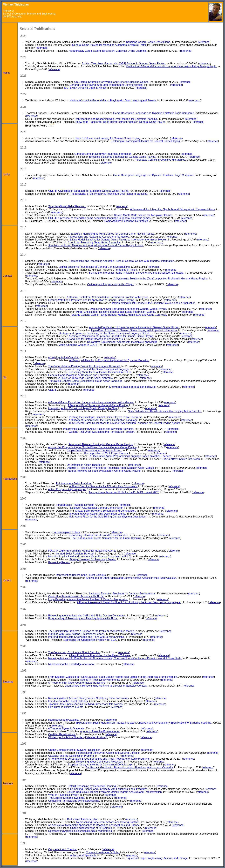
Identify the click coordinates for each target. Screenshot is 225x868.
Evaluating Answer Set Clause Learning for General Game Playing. (128, 309)
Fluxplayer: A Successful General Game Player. (96, 508)
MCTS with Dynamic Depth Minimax (85, 88)
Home (6, 73)
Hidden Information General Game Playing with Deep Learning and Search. (113, 101)
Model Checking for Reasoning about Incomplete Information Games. (116, 312)
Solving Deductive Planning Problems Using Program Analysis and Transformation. (115, 792)
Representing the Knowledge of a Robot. (72, 664)
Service (7, 580)
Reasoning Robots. (59, 562)
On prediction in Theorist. (63, 849)
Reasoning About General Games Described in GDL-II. (100, 372)
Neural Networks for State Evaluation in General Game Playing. (105, 471)
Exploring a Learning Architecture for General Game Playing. (146, 141)
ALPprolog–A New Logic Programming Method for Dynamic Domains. (109, 360)
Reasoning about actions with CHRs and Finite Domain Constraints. (87, 616)
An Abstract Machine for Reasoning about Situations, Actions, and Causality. (130, 767)
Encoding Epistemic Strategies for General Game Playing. (123, 157)
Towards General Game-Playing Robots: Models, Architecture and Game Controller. (119, 315)
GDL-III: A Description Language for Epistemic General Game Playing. (89, 191)
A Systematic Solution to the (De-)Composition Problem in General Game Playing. (161, 279)
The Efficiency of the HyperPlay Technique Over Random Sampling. (109, 194)
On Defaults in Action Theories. (85, 465)
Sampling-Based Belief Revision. (67, 206)
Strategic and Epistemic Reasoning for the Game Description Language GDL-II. (104, 333)
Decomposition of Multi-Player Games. (106, 453)
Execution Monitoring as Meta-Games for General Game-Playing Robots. (113, 234)
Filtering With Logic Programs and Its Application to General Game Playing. (92, 300)
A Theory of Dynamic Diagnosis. (67, 729)
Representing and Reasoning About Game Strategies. (99, 237)
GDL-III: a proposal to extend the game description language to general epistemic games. (100, 218)
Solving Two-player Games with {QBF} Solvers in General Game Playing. (124, 64)
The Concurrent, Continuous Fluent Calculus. (74, 652)
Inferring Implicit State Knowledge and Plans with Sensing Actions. (86, 637)
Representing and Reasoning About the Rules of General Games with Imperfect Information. (122, 261)
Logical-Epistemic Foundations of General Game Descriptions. (95, 267)
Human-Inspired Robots (66, 532)
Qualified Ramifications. (62, 734)
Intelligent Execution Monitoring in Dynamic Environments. (123, 594)
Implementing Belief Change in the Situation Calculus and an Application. (154, 303)
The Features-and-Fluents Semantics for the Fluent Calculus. (106, 538)
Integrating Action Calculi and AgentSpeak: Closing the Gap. (83, 408)
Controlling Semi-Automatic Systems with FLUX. (76, 596)
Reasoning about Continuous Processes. (100, 762)
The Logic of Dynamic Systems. (66, 798)
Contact (7, 276)
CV (5, 377)
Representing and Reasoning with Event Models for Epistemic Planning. (116, 119)
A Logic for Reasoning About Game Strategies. (94, 243)
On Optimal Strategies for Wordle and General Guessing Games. (112, 82)
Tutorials (8, 783)
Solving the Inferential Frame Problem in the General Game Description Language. (136, 273)
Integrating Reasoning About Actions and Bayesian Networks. (99, 429)
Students (8, 682)
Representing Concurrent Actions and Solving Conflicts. (108, 753)
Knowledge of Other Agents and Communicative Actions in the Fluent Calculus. (131, 578)
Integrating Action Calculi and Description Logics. (98, 514)
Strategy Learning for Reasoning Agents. (93, 559)
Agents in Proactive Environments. (100, 680)
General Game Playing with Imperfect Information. (103, 154)
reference (204, 42)
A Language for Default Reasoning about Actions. (95, 339)
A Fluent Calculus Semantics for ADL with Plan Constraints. (103, 486)
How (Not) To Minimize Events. (66, 707)
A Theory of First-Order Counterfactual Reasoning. (77, 683)
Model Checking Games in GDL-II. (78, 345)
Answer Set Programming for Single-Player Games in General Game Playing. (93, 447)
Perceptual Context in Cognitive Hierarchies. (160, 160)
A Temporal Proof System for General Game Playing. (98, 405)
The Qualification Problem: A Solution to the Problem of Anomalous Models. (92, 631)
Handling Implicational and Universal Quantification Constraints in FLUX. (90, 557)
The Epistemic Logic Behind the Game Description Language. (94, 369)
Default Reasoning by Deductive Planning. (92, 786)
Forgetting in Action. (126, 270)
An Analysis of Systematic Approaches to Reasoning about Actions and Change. (94, 825)
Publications (10, 479)
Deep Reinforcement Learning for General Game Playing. (108, 138)
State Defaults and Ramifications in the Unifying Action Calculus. (165, 411)
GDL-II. (52, 390)
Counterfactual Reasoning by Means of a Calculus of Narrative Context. (106, 686)
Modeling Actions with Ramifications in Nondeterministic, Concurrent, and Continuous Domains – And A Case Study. (115, 658)
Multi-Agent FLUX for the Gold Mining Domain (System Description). (108, 517)
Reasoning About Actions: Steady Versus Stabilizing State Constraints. (89, 698)
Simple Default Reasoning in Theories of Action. (94, 450)
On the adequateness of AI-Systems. (91, 828)
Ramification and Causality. (64, 720)
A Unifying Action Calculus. (64, 357)
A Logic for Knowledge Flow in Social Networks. (86, 378)
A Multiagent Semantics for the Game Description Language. (103, 420)
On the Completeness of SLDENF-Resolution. (75, 750)
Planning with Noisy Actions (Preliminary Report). (76, 634)
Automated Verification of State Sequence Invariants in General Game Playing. (135, 327)
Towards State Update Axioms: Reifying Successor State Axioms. (86, 704)
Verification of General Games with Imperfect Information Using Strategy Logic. (171, 66)
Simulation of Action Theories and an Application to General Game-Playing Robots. (96, 245)
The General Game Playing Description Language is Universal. (84, 366)
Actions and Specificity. (83, 855)
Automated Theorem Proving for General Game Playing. (101, 444)
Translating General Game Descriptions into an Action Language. (86, 381)
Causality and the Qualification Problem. (71, 756)
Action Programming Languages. (67, 489)
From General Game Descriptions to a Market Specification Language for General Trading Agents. (124, 423)
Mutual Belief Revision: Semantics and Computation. (106, 511)
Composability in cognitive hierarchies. (126, 221)
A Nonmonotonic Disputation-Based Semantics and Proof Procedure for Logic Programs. (99, 759)
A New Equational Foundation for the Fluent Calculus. (100, 655)
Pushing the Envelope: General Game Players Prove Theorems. (106, 417)
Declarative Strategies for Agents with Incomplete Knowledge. (123, 342)
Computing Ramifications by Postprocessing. (74, 801)
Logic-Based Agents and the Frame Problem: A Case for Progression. (88, 599)
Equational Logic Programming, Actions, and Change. (157, 858)
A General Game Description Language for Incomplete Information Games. (91, 402)
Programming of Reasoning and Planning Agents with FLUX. (83, 618)
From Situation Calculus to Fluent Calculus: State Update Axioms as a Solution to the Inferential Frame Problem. (113, 677)
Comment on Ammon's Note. (103, 852)
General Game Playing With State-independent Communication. (106, 85)
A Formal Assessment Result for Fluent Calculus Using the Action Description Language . (130, 602)
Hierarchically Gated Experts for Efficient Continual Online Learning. (108, 51)
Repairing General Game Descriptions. (148, 42)
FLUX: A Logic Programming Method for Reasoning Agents (82, 551)
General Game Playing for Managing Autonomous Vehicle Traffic (109, 45)
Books (6, 174)
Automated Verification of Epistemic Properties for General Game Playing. (111, 336)
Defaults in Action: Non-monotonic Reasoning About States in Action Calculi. (111, 468)
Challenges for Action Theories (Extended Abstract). (78, 737)
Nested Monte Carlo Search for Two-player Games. (144, 215)
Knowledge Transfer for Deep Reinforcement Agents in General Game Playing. (121, 122)
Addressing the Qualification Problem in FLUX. (90, 640)
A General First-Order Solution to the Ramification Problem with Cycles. (108, 297)
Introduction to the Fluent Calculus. (68, 701)
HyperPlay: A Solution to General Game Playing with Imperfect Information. (134, 330)
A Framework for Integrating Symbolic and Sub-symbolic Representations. (173, 209)
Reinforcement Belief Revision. (74, 483)
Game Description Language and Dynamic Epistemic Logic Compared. (154, 113)
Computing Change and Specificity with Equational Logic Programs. (109, 789)
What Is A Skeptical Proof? (64, 795)
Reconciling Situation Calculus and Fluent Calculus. (98, 535)
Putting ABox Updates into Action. (181, 459)
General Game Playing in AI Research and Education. (79, 375)
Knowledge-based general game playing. (133, 387)
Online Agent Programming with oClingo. (111, 284)
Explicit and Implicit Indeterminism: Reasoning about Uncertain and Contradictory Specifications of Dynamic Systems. (144, 723)
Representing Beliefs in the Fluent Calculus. (81, 575)
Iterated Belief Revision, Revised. (75, 505)
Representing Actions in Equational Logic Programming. (80, 831)
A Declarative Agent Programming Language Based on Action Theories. (131, 456)
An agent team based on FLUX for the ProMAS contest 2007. (124, 492)
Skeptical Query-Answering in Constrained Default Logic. (100, 765)
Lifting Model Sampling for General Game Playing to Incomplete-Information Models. (119, 240)
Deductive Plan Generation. (83, 819)
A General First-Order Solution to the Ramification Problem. (101, 432)
